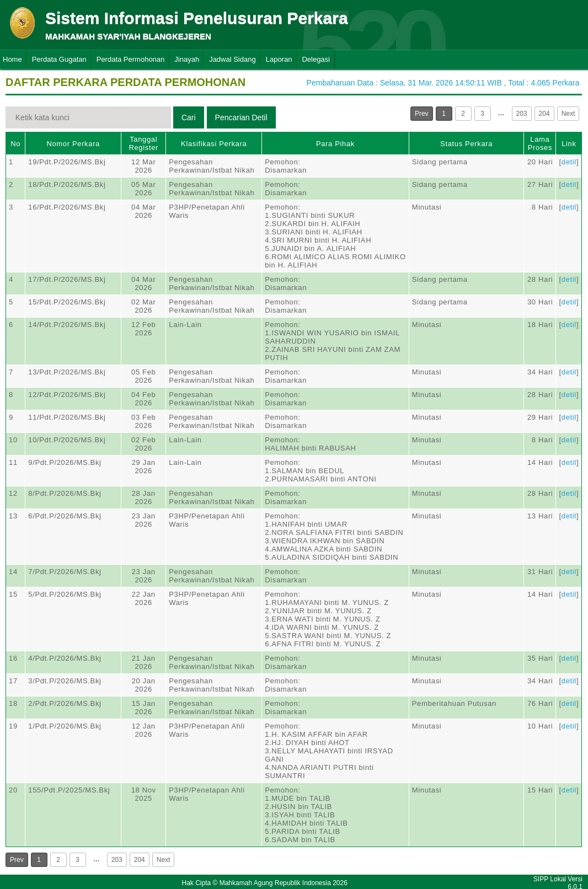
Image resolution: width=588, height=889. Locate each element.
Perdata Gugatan (59, 59)
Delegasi (316, 59)
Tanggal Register (143, 143)
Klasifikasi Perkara (214, 144)
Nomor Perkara (73, 144)
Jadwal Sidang (232, 59)
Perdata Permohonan (131, 59)
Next (568, 114)
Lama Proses (540, 143)
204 (544, 114)
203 (522, 114)
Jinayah (187, 59)
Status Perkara (466, 144)
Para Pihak (335, 144)
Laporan (279, 59)
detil (569, 162)
